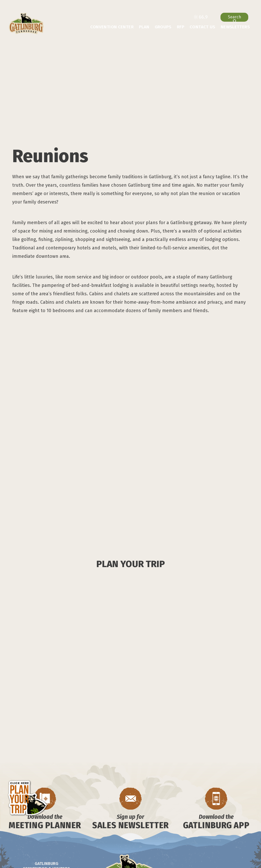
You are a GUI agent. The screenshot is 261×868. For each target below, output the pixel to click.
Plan (144, 27)
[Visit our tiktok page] (45, 821)
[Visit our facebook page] (26, 821)
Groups (163, 27)
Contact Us (203, 27)
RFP (181, 27)
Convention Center (112, 27)
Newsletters (235, 27)
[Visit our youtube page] (55, 821)
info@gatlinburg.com (61, 803)
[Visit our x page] (66, 821)
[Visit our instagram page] (35, 821)
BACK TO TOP (216, 792)
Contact (133, 808)
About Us (110, 808)
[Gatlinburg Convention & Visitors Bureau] (26, 23)
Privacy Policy (129, 822)
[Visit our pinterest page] (76, 821)
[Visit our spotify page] (17, 821)
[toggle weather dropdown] (201, 17)
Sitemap (155, 815)
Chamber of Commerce (118, 815)
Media (152, 808)
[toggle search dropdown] (234, 17)
